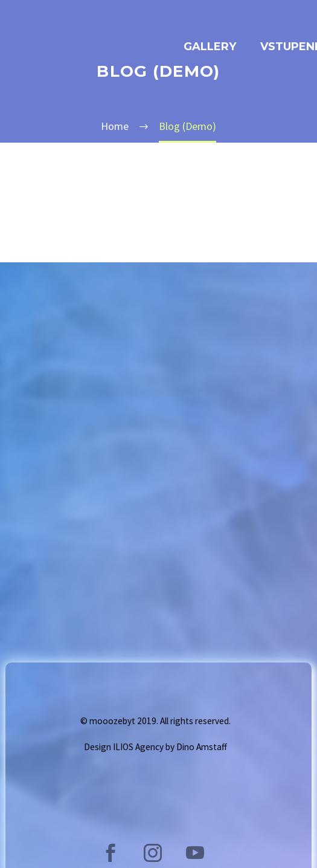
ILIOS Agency (138, 747)
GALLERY (210, 47)
